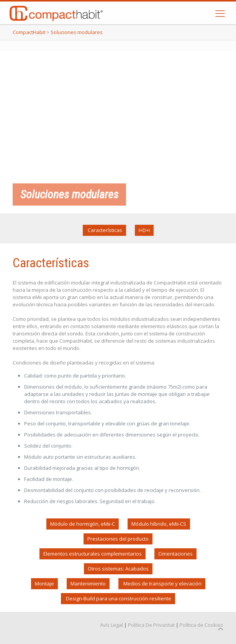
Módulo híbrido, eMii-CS (159, 524)
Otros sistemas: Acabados (118, 569)
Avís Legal (111, 625)
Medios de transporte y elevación (162, 584)
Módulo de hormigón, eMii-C (83, 524)
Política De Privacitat (151, 625)
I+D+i (144, 230)
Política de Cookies (202, 625)
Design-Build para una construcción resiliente (118, 598)
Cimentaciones (175, 554)
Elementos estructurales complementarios (93, 554)
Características (104, 230)
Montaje (44, 584)
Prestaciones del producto (118, 539)
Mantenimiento (88, 584)
